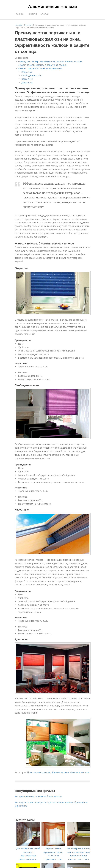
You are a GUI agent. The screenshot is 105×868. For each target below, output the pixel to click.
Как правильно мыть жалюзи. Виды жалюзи (38, 796)
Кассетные (27, 79)
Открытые (27, 72)
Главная (19, 14)
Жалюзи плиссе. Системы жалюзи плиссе (40, 68)
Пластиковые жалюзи (39, 772)
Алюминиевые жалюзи (53, 7)
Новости (32, 14)
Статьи (45, 14)
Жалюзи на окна (60, 772)
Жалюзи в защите (80, 772)
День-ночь (27, 83)
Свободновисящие (31, 75)
